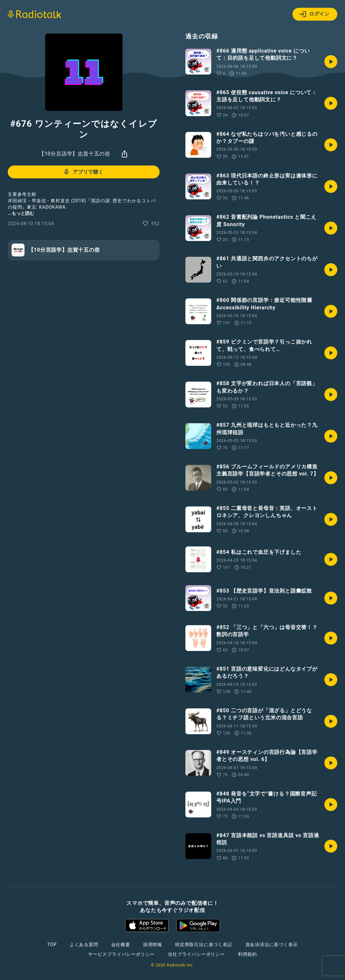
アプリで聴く (83, 172)
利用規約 (247, 954)
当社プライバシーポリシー (196, 954)
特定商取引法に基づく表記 (204, 945)
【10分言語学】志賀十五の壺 (75, 154)
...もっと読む (21, 213)
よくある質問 (84, 945)
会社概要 (121, 945)
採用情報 (153, 945)
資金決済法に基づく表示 (272, 945)
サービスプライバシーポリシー (121, 954)
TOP (52, 945)
